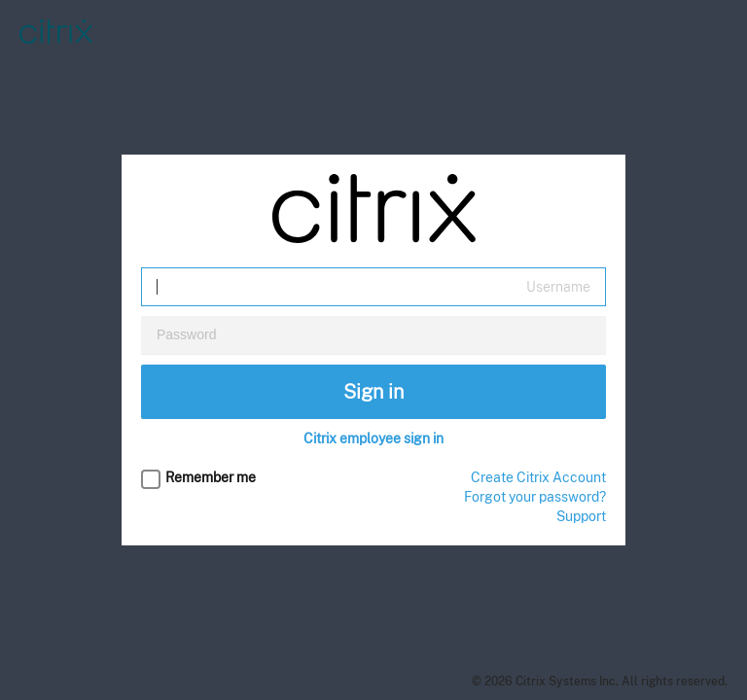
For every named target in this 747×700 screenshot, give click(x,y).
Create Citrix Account (538, 477)
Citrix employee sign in (373, 438)
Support (581, 516)
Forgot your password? (535, 497)
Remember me (211, 477)
